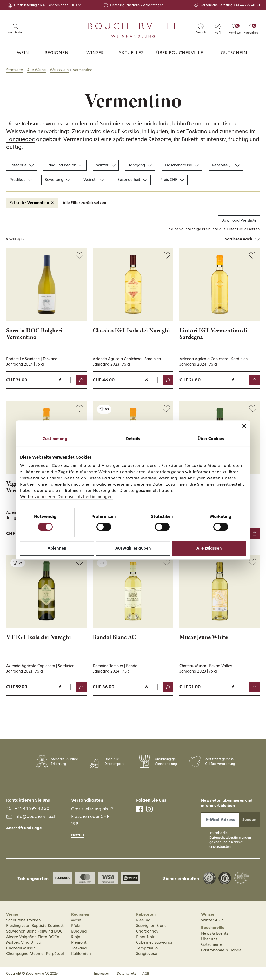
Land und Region (65, 165)
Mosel (77, 920)
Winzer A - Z (212, 920)
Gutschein (234, 53)
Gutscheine (211, 944)
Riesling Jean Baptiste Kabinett (35, 926)
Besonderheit (132, 180)
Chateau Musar (20, 948)
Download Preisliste (239, 220)
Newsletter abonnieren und (227, 800)
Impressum (102, 973)
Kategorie (22, 165)
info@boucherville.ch (36, 817)
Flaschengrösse (182, 165)
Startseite (15, 70)
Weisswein (59, 70)
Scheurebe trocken (24, 920)
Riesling (143, 920)
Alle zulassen (209, 548)
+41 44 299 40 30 (247, 5)
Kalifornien (81, 954)
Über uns (209, 939)
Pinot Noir (145, 937)
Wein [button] (23, 53)
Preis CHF (172, 180)
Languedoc (21, 139)
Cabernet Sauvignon (155, 942)
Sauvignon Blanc (151, 926)
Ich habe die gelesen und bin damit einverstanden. (230, 840)
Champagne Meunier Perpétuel (35, 954)
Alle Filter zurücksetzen (84, 203)
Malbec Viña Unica (24, 942)
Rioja (76, 937)
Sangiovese (147, 954)
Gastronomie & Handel (222, 950)
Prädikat (21, 180)
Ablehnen (57, 548)
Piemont (79, 942)
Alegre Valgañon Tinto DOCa (33, 937)
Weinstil (94, 180)
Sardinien (112, 124)
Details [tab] (133, 439)
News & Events (215, 933)
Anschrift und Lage (24, 828)
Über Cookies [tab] (211, 439)
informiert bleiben (218, 806)
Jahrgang (140, 165)
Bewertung (58, 180)
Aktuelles (131, 53)
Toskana (197, 131)
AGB (146, 973)
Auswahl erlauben (133, 548)
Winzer (95, 53)
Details (78, 835)
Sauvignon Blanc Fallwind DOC (34, 931)
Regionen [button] (56, 53)
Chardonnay (147, 931)
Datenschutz (126, 973)
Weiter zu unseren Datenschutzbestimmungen (66, 497)
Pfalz (76, 926)
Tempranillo (147, 948)
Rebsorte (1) (226, 165)
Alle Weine (36, 70)
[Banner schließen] (244, 426)
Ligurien (158, 131)
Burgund (79, 931)
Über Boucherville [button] (180, 53)
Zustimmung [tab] (55, 439)
